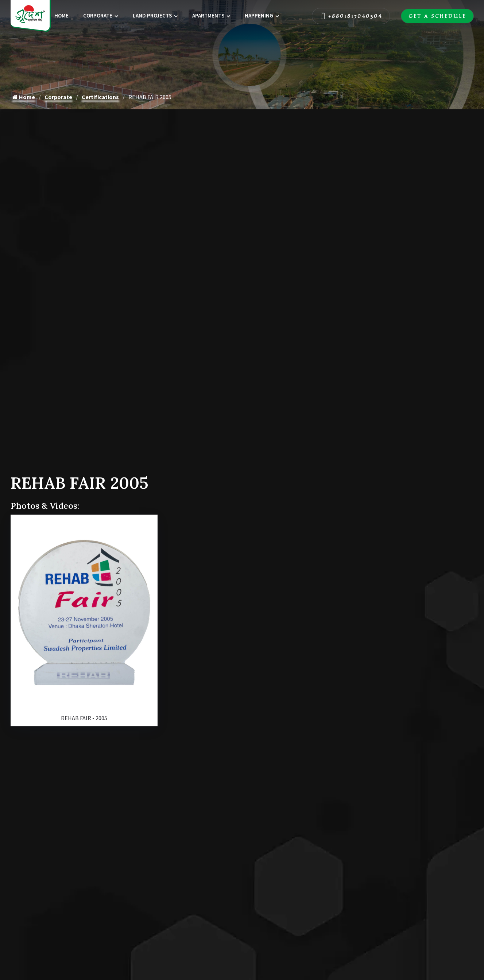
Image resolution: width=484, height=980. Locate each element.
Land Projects (152, 15)
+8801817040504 (351, 16)
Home (61, 15)
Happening (259, 15)
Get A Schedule (437, 16)
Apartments (208, 15)
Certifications (100, 97)
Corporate (98, 15)
